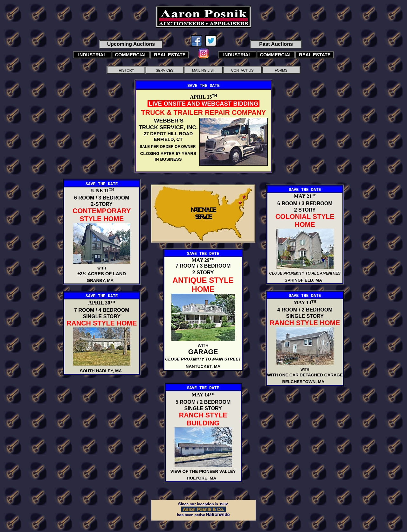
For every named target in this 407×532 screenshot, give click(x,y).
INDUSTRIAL (92, 55)
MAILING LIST (203, 70)
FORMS (281, 70)
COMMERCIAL (131, 55)
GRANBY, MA (102, 280)
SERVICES (165, 70)
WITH (102, 268)
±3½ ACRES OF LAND (102, 274)
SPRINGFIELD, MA (305, 280)
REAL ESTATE (170, 55)
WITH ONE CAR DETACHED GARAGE (305, 375)
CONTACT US (242, 70)
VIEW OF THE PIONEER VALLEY (203, 471)
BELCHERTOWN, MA (305, 382)
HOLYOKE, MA (203, 478)
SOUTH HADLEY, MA (102, 371)
